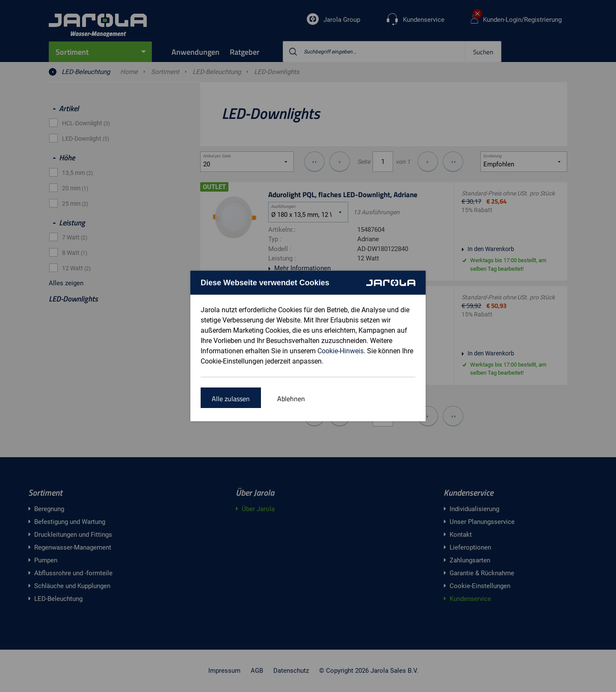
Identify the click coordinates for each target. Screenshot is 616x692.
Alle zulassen (231, 399)
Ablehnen (291, 399)
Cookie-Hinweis (341, 351)
